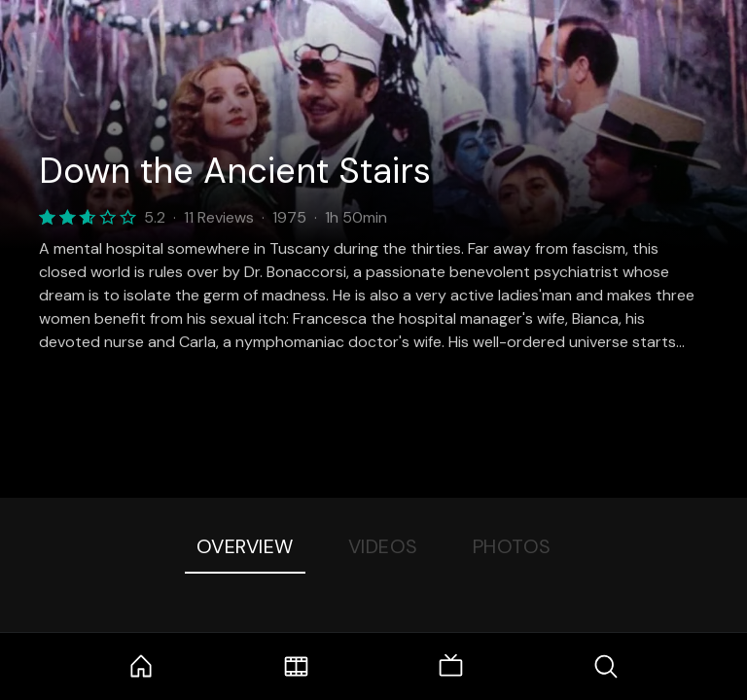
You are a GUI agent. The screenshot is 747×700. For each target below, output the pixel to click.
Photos (512, 546)
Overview (245, 546)
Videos (383, 546)
